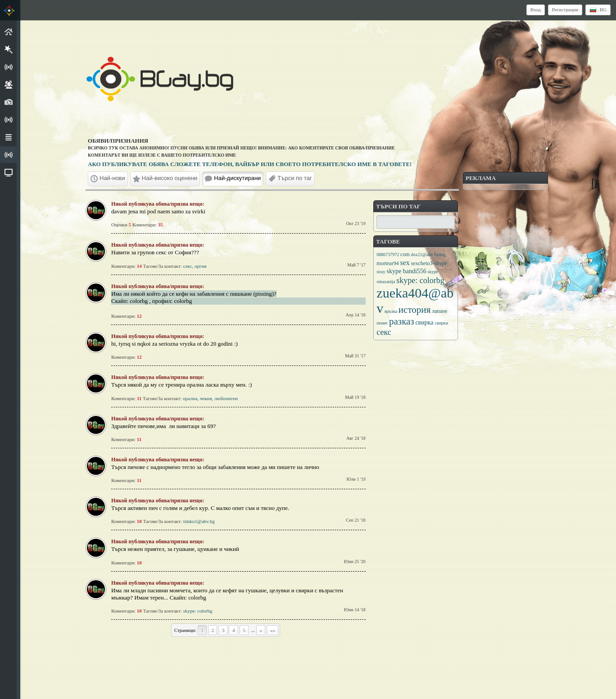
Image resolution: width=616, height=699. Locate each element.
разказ (402, 321)
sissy (381, 272)
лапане (440, 311)
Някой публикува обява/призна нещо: (158, 204)
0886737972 (388, 255)
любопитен (226, 398)
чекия (206, 398)
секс (188, 266)
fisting (440, 255)
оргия (200, 266)
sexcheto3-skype (429, 263)
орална (190, 398)
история (414, 310)
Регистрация (565, 9)
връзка (391, 311)
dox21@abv (422, 255)
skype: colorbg (198, 611)
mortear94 (387, 263)
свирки (441, 323)
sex (405, 263)
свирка (424, 322)
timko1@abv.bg (199, 521)
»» (273, 630)
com (405, 254)
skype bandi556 (407, 271)
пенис (382, 323)
